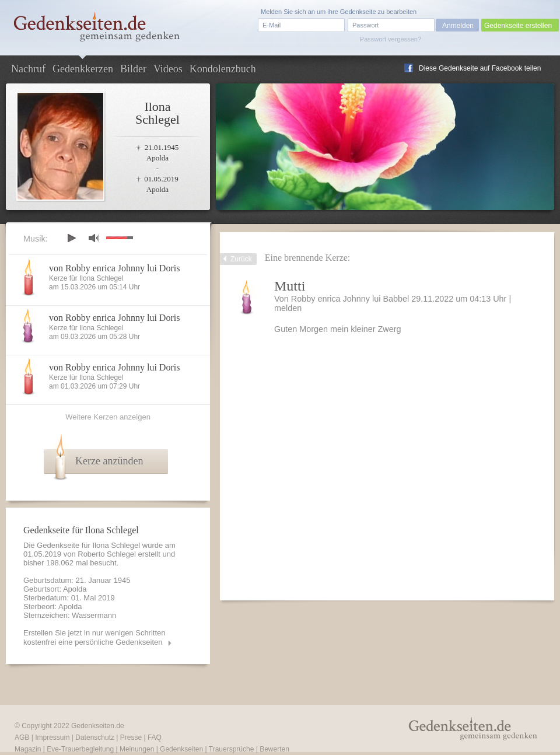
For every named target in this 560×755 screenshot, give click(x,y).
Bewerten (274, 749)
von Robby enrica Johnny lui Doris (114, 268)
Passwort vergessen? (391, 39)
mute (94, 238)
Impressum (52, 737)
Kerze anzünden (109, 461)
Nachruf (28, 69)
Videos (168, 69)
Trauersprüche (232, 749)
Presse (131, 737)
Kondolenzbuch (223, 69)
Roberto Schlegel (107, 554)
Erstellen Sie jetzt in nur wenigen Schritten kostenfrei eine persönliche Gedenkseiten (94, 637)
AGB (22, 737)
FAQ (155, 737)
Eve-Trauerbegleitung (80, 749)
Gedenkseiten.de (98, 726)
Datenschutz (95, 737)
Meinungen (137, 749)
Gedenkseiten (181, 749)
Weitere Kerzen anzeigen (108, 417)
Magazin (28, 749)
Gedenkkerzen (83, 69)
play (71, 238)
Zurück (241, 259)
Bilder (133, 69)
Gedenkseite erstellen (518, 26)
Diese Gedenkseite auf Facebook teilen (480, 68)
